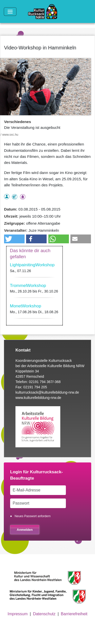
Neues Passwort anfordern (33, 516)
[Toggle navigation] (10, 12)
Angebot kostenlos (15, 197)
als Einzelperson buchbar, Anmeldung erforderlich (7, 197)
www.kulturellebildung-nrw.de (38, 398)
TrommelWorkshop (28, 286)
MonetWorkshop (25, 306)
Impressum (18, 614)
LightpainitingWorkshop (32, 265)
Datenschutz (44, 614)
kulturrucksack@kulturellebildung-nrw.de (47, 392)
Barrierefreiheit (74, 614)
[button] (14, 239)
